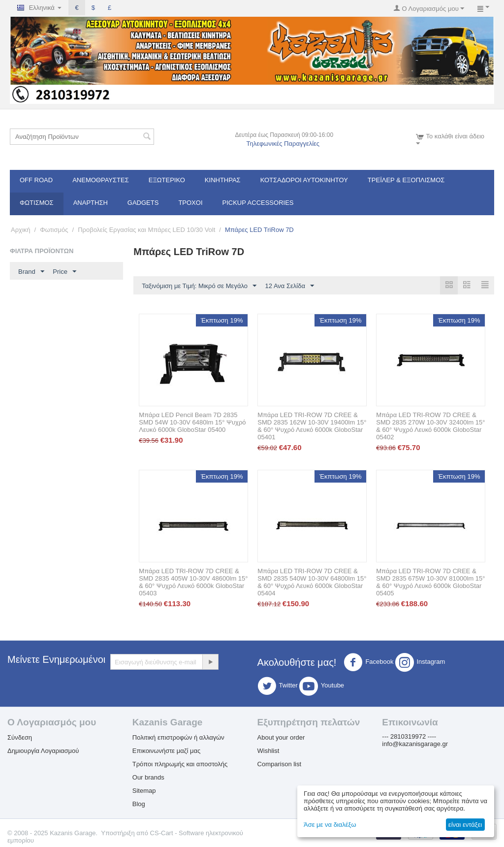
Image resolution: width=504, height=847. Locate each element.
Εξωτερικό (167, 180)
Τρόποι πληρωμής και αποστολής (180, 764)
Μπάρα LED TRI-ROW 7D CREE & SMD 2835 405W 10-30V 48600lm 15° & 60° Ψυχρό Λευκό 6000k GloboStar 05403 (193, 582)
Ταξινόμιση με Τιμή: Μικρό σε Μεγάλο (199, 286)
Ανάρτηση (91, 203)
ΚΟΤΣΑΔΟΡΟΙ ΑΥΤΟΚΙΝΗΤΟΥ (304, 180)
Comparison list (280, 764)
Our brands (148, 777)
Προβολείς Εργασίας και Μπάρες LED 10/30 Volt (146, 230)
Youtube (322, 686)
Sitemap (144, 791)
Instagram (420, 662)
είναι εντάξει (465, 825)
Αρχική (21, 230)
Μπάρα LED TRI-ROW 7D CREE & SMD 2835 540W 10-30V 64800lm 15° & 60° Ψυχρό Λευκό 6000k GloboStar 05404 (312, 582)
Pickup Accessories (258, 203)
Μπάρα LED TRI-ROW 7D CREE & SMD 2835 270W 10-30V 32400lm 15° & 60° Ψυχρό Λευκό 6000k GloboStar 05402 (430, 426)
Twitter (278, 686)
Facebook (368, 662)
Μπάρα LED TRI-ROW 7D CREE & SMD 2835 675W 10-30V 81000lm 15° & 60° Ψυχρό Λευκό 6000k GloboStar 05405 (430, 582)
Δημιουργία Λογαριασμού (43, 751)
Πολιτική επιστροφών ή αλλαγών (178, 737)
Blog (139, 804)
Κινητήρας (223, 180)
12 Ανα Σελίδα (290, 286)
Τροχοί (190, 203)
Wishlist (268, 751)
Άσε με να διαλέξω (330, 825)
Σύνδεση (20, 737)
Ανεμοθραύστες (101, 180)
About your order (281, 737)
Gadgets (143, 203)
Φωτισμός (37, 203)
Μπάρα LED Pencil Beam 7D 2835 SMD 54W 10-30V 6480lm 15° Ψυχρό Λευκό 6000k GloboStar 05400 (192, 422)
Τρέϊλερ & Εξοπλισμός (406, 180)
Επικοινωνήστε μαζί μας (166, 751)
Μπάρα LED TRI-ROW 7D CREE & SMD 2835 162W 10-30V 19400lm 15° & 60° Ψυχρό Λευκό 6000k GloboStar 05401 (312, 426)
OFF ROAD (36, 180)
